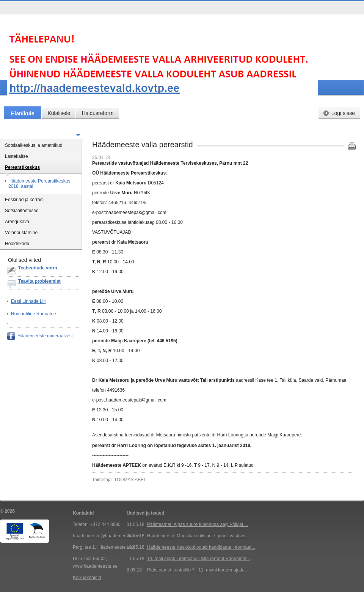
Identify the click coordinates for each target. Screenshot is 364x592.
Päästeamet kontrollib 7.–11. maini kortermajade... (198, 570)
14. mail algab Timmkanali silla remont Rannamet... (199, 559)
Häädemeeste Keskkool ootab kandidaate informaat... (201, 547)
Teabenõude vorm (38, 268)
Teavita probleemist (39, 281)
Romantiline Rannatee (34, 314)
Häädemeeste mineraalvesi (45, 336)
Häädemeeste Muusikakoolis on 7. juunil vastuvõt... (199, 536)
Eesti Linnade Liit (28, 301)
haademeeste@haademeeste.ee (106, 536)
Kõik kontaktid (87, 578)
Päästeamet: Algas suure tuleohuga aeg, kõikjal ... (198, 524)
